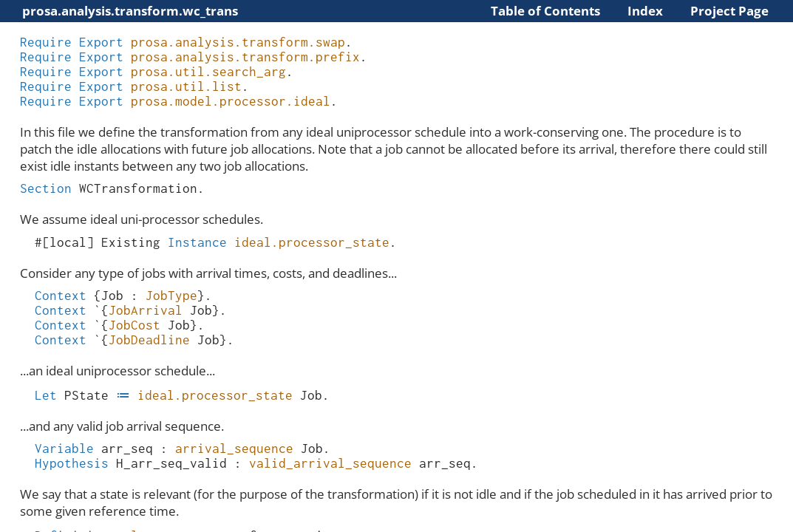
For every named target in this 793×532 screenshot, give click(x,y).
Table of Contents (545, 11)
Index (645, 11)
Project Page (729, 11)
